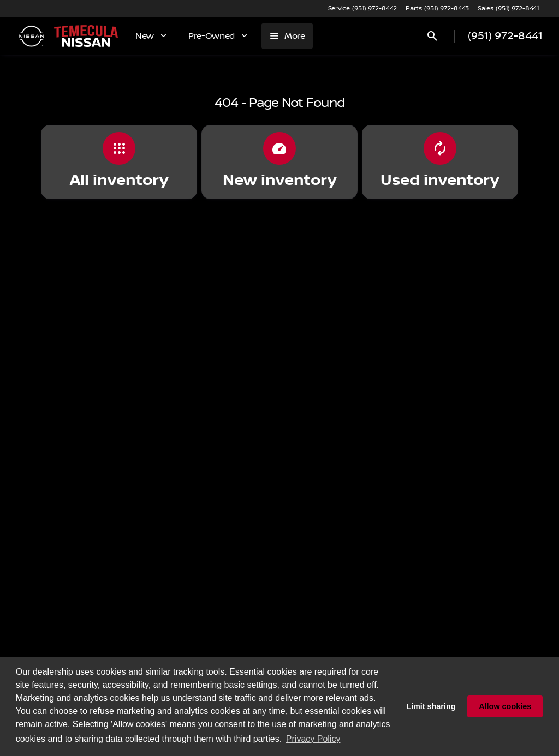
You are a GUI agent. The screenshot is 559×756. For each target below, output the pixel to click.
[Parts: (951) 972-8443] (437, 9)
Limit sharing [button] (431, 706)
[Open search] (432, 36)
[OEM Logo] (31, 36)
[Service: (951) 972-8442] (362, 9)
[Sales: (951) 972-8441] (509, 9)
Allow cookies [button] (505, 706)
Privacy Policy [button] (313, 739)
